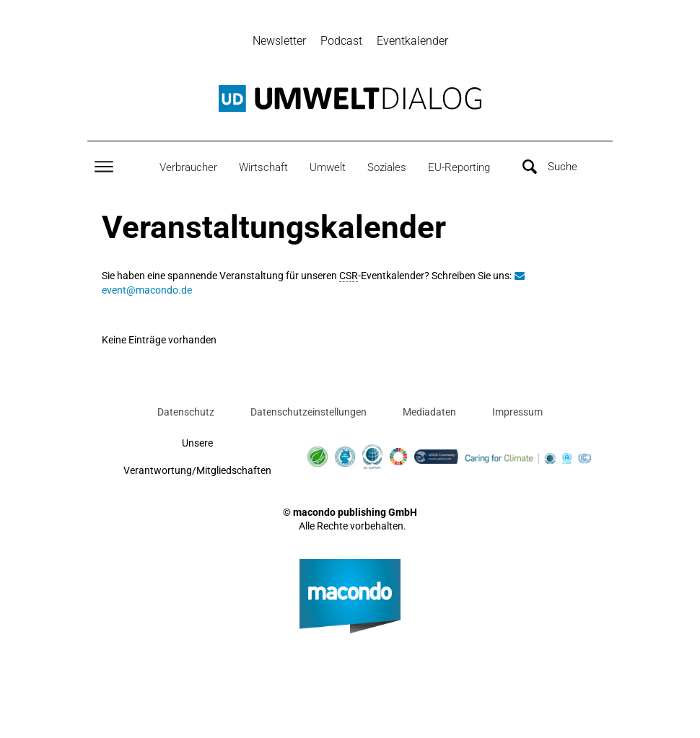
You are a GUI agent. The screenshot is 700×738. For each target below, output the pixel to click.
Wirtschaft (263, 167)
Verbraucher (188, 167)
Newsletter (279, 41)
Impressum (517, 412)
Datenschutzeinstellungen (309, 412)
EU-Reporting (459, 167)
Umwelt (328, 167)
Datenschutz (186, 412)
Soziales (387, 167)
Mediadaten (429, 412)
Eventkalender (412, 41)
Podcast (341, 41)
